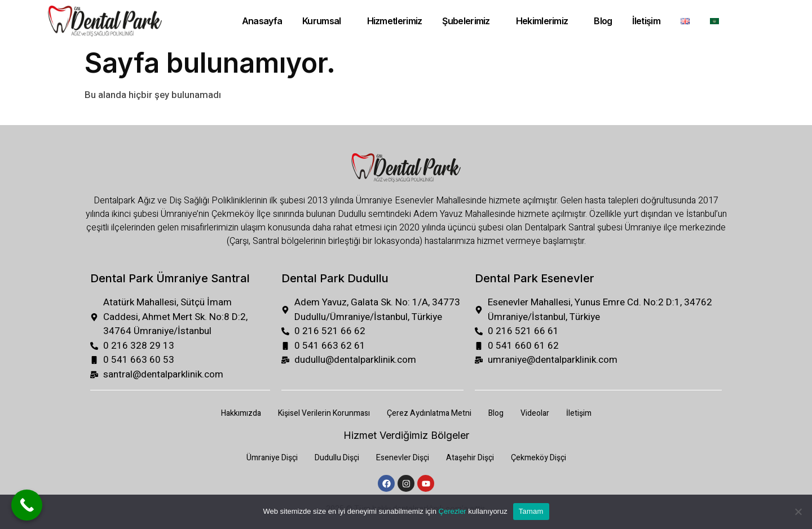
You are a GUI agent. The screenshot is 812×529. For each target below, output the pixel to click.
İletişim (646, 21)
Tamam (531, 511)
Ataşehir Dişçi (470, 458)
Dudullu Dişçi (337, 458)
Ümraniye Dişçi (272, 458)
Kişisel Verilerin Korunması (324, 413)
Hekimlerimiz (542, 21)
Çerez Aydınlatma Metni (429, 413)
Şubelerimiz (466, 21)
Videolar (535, 413)
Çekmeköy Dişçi (539, 458)
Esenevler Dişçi (403, 458)
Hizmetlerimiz (394, 21)
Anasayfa (262, 21)
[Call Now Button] (27, 505)
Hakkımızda (241, 413)
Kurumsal (321, 21)
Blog (603, 21)
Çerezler (453, 511)
